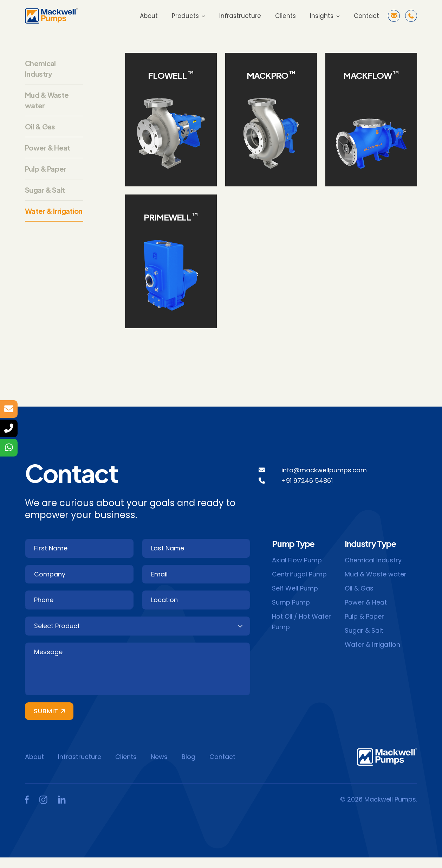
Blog (188, 757)
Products (185, 16)
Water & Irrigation (54, 211)
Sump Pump (291, 602)
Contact (366, 16)
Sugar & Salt (45, 190)
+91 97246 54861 (307, 481)
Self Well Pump (295, 588)
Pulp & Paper (46, 169)
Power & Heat (48, 148)
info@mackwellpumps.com (324, 470)
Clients (285, 16)
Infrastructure (240, 16)
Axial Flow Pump (297, 560)
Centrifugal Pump (299, 574)
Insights (322, 16)
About (149, 16)
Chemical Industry (373, 560)
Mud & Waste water (376, 574)
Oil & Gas (40, 126)
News (159, 757)
